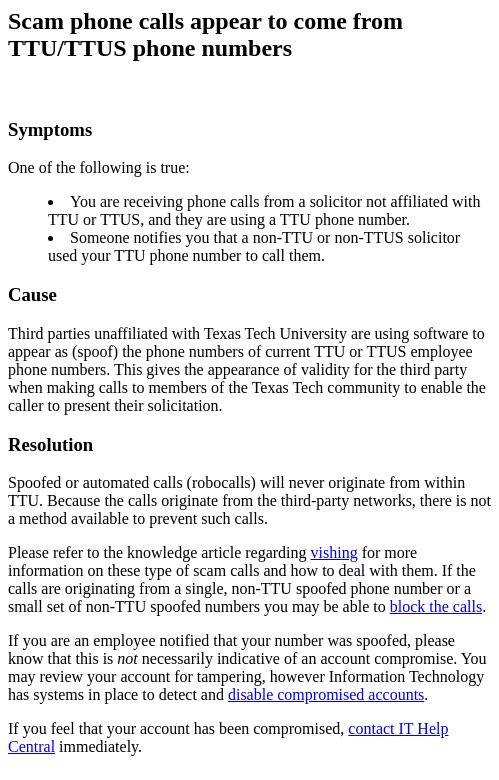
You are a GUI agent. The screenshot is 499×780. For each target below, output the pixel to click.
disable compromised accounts (326, 694)
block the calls (436, 606)
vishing (334, 552)
